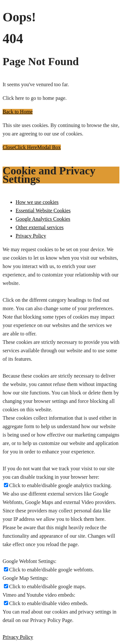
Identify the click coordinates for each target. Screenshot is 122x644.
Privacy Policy (31, 236)
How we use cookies (37, 202)
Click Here (26, 147)
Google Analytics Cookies (43, 219)
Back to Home (18, 112)
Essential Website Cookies (43, 211)
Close (8, 147)
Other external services (40, 227)
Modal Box (49, 147)
